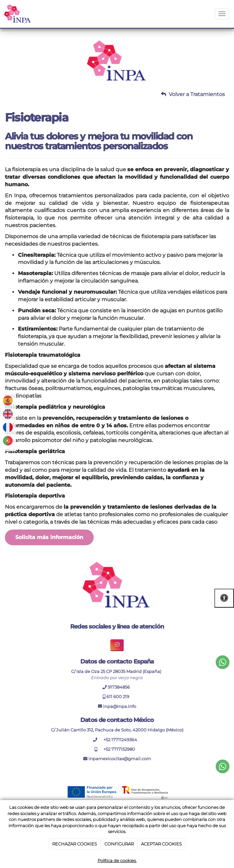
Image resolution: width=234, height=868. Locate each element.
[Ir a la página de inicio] (18, 14)
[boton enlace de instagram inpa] (117, 645)
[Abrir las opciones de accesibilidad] (224, 598)
